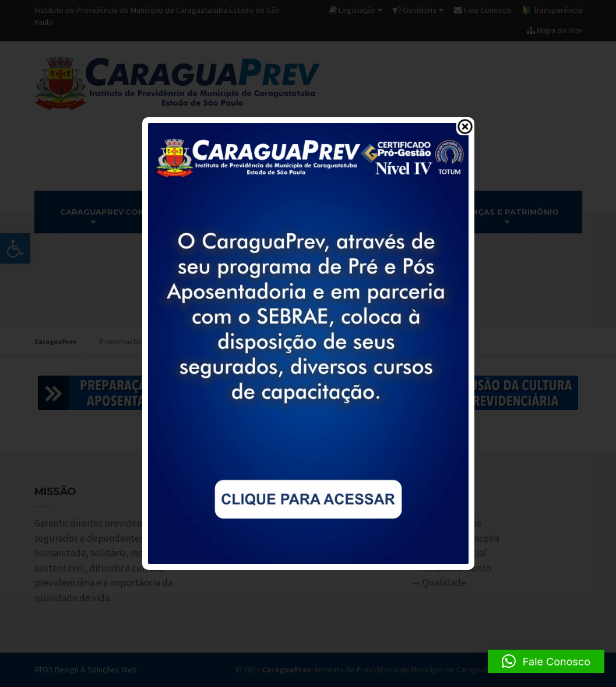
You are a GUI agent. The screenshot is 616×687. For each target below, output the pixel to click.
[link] (308, 342)
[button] (546, 661)
